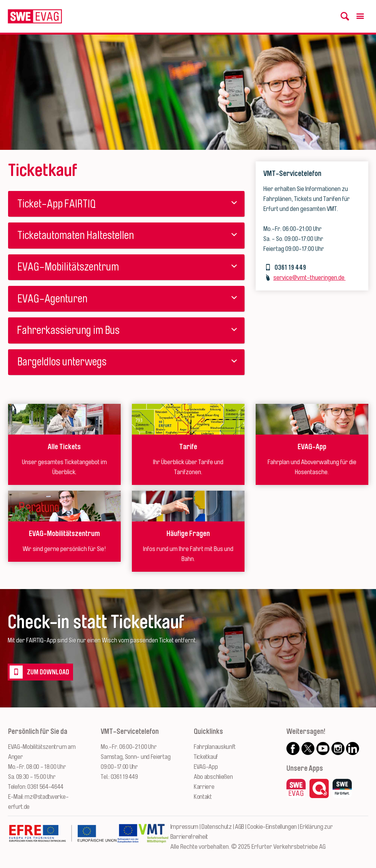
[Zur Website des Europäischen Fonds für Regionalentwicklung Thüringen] (63, 837)
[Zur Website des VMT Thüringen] (153, 837)
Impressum (184, 827)
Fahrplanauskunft (215, 747)
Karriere (204, 787)
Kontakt (203, 797)
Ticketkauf (206, 757)
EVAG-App (206, 767)
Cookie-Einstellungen (272, 827)
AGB (240, 827)
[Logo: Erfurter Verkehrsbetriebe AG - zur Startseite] (35, 16)
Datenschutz (217, 827)
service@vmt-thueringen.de (309, 278)
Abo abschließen (213, 777)
